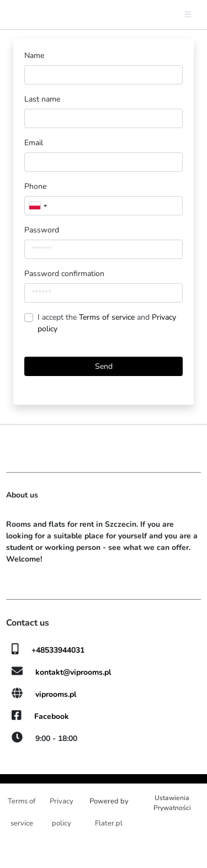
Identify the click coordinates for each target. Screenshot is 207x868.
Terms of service (108, 317)
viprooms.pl (56, 694)
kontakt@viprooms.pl (73, 672)
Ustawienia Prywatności (172, 803)
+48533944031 (58, 650)
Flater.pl (109, 823)
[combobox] (38, 206)
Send (104, 366)
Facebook (52, 716)
